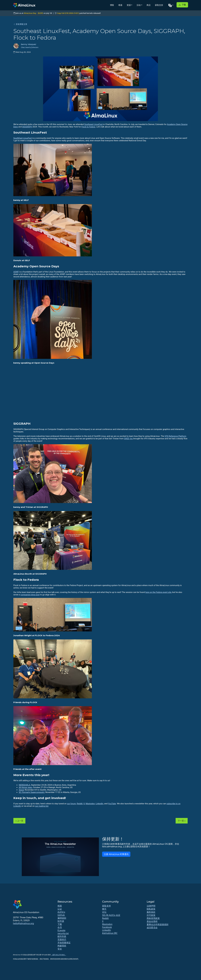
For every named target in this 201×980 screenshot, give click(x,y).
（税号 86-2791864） (58, 955)
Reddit (80, 804)
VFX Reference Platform (175, 436)
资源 (129, 5)
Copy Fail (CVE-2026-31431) (68, 13)
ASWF (16, 272)
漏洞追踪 (62, 918)
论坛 (104, 912)
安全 (60, 949)
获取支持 (159, 5)
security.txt (63, 933)
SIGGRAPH (27, 127)
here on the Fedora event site (158, 592)
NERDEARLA (24, 785)
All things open (25, 787)
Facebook (107, 927)
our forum (71, 804)
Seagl (21, 790)
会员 (60, 927)
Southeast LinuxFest (93, 124)
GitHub (61, 915)
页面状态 (62, 939)
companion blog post (30, 595)
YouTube (112, 804)
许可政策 (151, 915)
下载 (182, 5)
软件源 (61, 921)
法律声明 (151, 906)
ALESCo (61, 912)
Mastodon (90, 804)
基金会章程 (152, 921)
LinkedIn (99, 804)
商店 (149, 5)
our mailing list (42, 806)
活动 (139, 5)
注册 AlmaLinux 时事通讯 (116, 854)
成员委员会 (152, 928)
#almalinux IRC (110, 933)
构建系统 (62, 946)
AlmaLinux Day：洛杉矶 (33, 13)
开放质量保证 (64, 943)
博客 (112, 5)
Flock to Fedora (88, 127)
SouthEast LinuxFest (23, 138)
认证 (60, 909)
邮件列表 (62, 936)
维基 (120, 5)
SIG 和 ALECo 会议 (111, 915)
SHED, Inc (128, 439)
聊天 (104, 909)
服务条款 (151, 912)
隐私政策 (151, 909)
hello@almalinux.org (23, 923)
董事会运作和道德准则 (158, 924)
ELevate (61, 930)
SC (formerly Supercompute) (32, 792)
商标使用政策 (153, 918)
